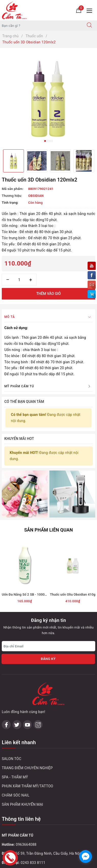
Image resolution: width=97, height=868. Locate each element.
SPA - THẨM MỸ (15, 713)
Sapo (59, 863)
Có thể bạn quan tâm (24, 402)
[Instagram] (38, 661)
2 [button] (47, 141)
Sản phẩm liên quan (48, 489)
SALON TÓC (12, 695)
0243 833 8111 (33, 799)
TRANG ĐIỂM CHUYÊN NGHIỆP (27, 704)
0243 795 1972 (33, 817)
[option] (48, 99)
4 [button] (52, 141)
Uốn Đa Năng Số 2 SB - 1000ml (25, 554)
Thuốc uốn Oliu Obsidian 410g (73, 554)
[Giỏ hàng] (79, 10)
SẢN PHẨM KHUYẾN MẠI (22, 741)
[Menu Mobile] (91, 10)
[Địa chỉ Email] (48, 605)
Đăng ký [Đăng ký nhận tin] (48, 618)
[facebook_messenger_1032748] (86, 857)
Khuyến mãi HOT (19, 439)
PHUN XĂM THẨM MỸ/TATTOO (27, 722)
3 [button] (50, 141)
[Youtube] (27, 661)
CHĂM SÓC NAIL (16, 732)
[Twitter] (17, 661)
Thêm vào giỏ (48, 294)
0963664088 (26, 781)
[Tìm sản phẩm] (41, 26)
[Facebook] (6, 661)
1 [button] (45, 141)
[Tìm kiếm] (89, 26)
